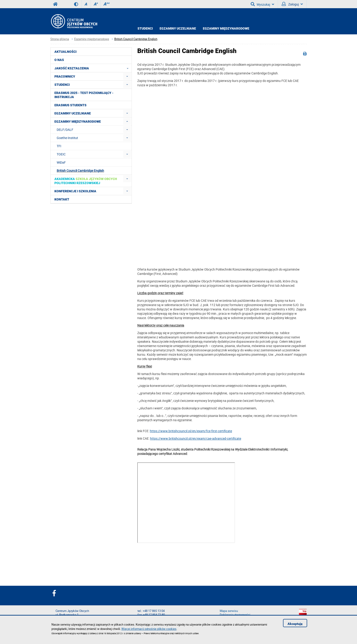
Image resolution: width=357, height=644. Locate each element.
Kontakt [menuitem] (62, 199)
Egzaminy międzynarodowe (226, 28)
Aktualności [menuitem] (65, 52)
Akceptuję (295, 624)
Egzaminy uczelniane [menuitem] (73, 113)
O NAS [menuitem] (59, 60)
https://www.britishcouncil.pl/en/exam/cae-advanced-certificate (196, 438)
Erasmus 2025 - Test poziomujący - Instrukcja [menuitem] (84, 95)
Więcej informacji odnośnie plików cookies (149, 629)
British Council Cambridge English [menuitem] (80, 171)
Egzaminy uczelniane (178, 28)
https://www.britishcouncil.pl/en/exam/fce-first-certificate (191, 431)
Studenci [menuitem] (62, 85)
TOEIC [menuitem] (61, 154)
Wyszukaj (262, 4)
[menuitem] (127, 76)
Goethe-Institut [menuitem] (67, 138)
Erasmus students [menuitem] (70, 105)
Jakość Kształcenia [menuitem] (93, 68)
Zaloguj (292, 4)
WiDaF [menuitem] (61, 162)
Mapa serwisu (229, 611)
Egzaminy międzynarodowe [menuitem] (78, 122)
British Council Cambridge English (136, 39)
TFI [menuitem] (59, 146)
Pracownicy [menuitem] (65, 76)
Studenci (145, 28)
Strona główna (60, 39)
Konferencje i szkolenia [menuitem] (75, 191)
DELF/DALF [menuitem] (65, 130)
